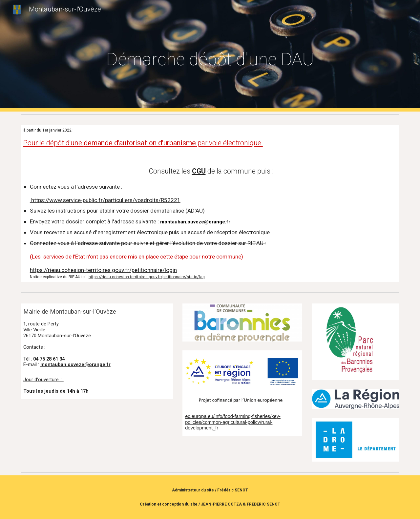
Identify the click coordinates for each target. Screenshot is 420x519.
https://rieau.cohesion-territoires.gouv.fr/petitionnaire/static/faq (147, 277)
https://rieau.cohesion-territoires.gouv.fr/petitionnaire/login (103, 270)
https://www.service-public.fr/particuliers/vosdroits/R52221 (105, 200)
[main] (210, 56)
